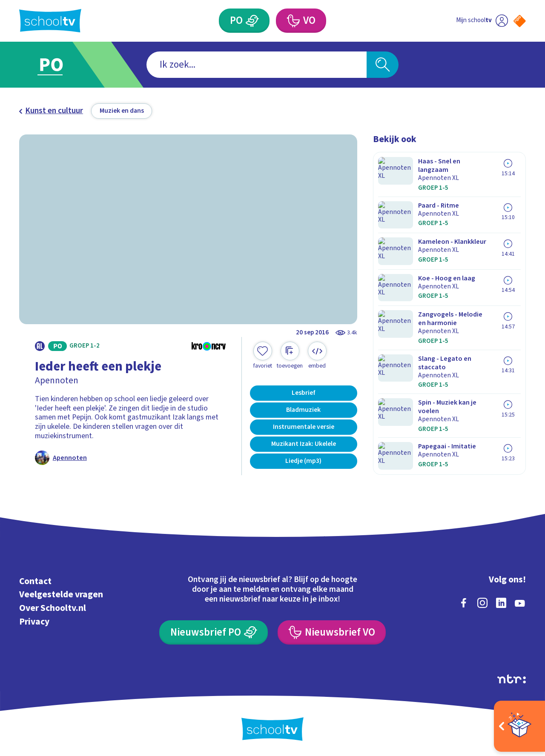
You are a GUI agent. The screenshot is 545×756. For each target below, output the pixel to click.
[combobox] (257, 65)
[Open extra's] (519, 726)
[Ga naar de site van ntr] (512, 678)
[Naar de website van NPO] (520, 21)
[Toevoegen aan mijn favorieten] (263, 356)
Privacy (34, 620)
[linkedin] (501, 602)
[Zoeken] (383, 65)
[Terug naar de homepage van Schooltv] (50, 21)
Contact (35, 580)
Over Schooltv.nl (53, 607)
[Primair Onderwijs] (252, 21)
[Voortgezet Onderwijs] (293, 21)
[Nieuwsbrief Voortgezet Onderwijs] (332, 631)
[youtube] (520, 602)
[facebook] (464, 602)
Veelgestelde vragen (61, 594)
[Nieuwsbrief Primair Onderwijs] (214, 631)
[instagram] (482, 602)
